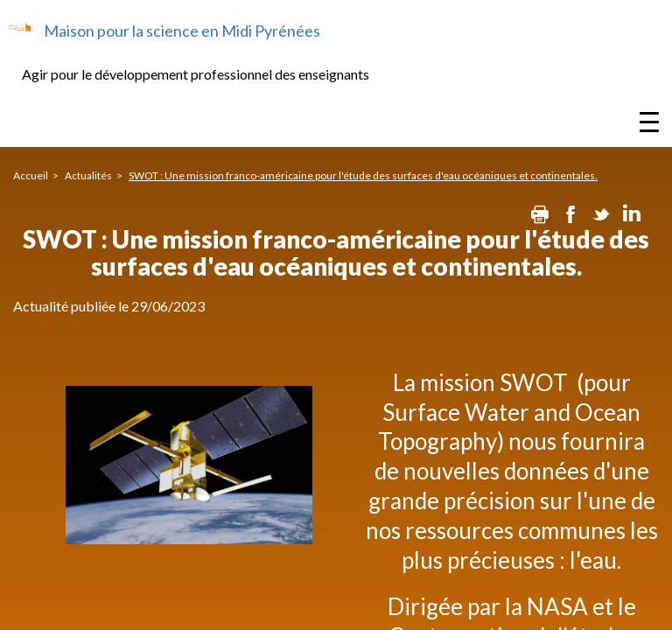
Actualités (88, 175)
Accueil (31, 175)
